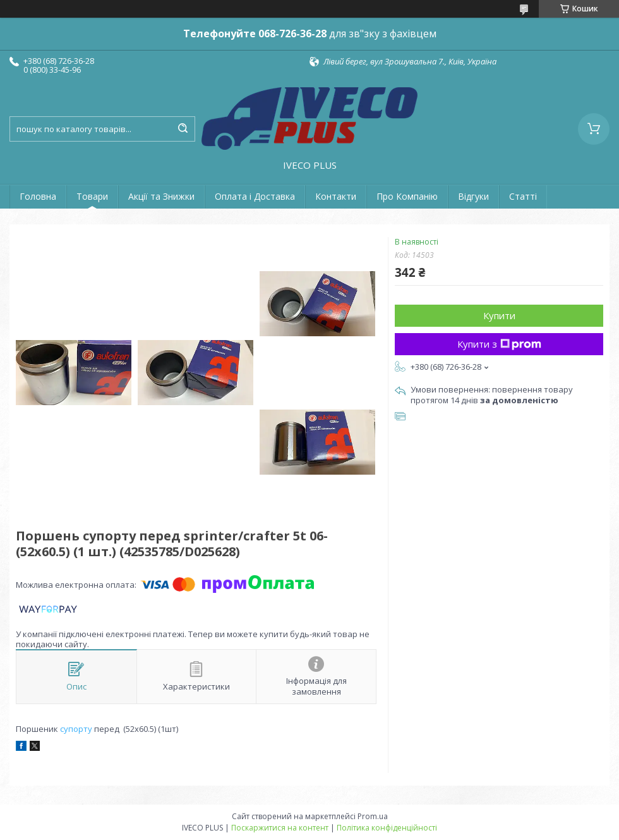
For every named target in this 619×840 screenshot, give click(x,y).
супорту (76, 729)
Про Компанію (407, 196)
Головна (38, 196)
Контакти (336, 196)
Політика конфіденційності (387, 828)
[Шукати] (183, 129)
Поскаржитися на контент (280, 828)
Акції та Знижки (161, 196)
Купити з (499, 344)
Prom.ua (373, 816)
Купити (499, 315)
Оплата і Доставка (255, 196)
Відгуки (473, 196)
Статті (523, 196)
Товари (92, 196)
